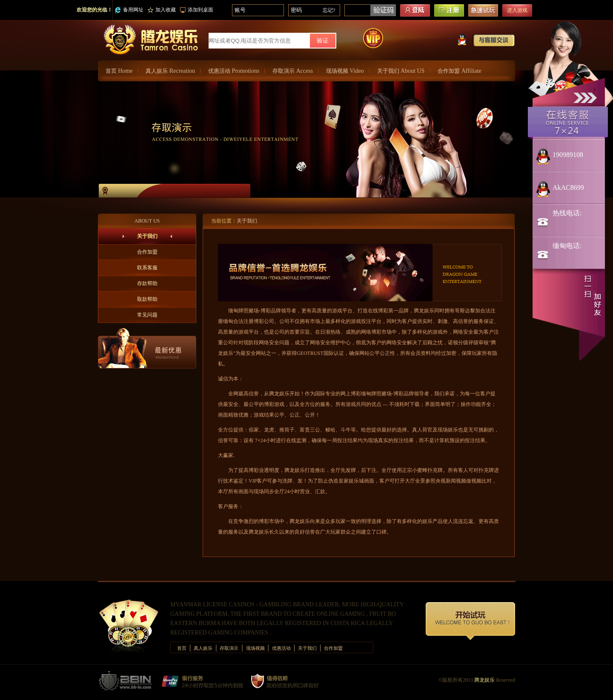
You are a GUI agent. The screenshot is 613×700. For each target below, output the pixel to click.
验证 (323, 41)
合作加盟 (459, 71)
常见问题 (147, 315)
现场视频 (345, 71)
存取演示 (293, 71)
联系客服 (147, 268)
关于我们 (401, 71)
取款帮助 (147, 299)
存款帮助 (147, 283)
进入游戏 (517, 10)
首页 (119, 71)
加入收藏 (162, 10)
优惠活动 (234, 71)
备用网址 (129, 10)
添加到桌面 (197, 10)
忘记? (329, 10)
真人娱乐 (170, 71)
